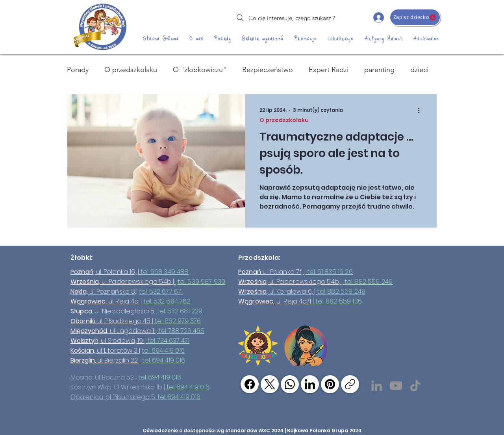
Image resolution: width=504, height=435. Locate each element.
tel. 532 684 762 (167, 301)
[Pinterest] (330, 384)
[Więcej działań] (421, 110)
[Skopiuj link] (350, 384)
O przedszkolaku (131, 70)
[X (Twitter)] (270, 384)
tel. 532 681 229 (180, 311)
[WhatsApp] (290, 384)
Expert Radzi (329, 70)
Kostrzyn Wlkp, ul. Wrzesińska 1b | (119, 387)
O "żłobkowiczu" (200, 70)
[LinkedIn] (377, 386)
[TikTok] (415, 386)
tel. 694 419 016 (163, 351)
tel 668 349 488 (164, 272)
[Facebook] (250, 384)
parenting (379, 70)
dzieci (419, 70)
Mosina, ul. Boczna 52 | (104, 377)
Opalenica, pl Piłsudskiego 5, (114, 397)
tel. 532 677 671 (161, 292)
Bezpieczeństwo (268, 70)
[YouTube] (396, 386)
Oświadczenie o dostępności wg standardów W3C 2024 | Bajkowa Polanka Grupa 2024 (252, 430)
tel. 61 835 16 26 (330, 272)
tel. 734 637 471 (168, 341)
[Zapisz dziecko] (415, 17)
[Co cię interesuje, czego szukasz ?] (285, 18)
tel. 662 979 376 (178, 321)
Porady (78, 70)
